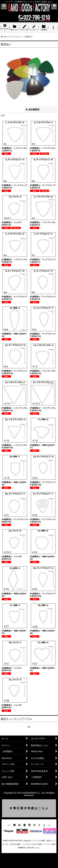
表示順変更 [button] (33, 110)
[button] (4, 7)
